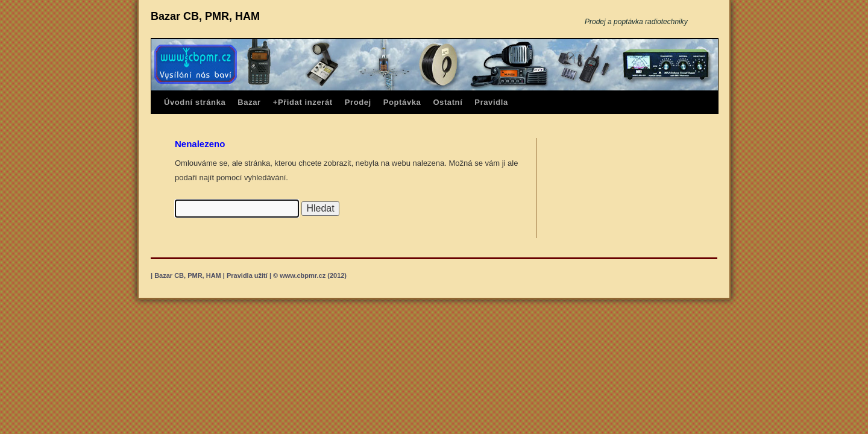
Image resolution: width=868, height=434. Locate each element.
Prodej (358, 102)
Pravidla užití (247, 275)
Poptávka (402, 102)
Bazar (249, 102)
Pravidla (491, 102)
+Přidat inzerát (303, 102)
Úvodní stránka (195, 102)
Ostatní (448, 102)
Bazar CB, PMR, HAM (205, 16)
